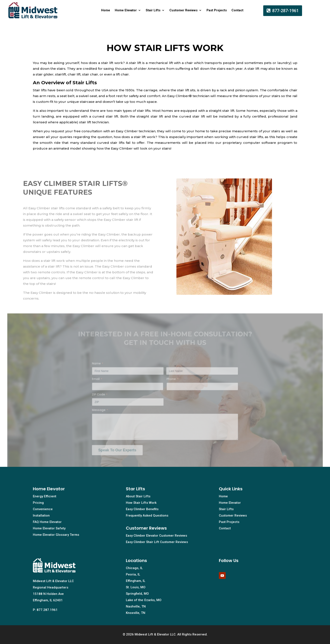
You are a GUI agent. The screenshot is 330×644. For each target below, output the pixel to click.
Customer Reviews (183, 10)
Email (100, 383)
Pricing (38, 503)
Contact (237, 10)
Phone (172, 383)
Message (103, 412)
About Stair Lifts (138, 496)
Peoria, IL (133, 574)
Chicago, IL (134, 568)
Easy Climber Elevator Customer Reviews (156, 536)
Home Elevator (126, 10)
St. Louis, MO (136, 587)
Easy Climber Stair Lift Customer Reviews (157, 542)
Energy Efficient (45, 496)
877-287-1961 (285, 11)
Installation (41, 515)
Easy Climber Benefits (142, 509)
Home (106, 10)
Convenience (43, 509)
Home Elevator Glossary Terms (56, 535)
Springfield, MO (137, 594)
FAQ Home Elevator (47, 522)
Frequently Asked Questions (147, 515)
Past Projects (217, 10)
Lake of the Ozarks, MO (144, 600)
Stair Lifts (153, 10)
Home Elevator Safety (49, 528)
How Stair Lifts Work (141, 503)
